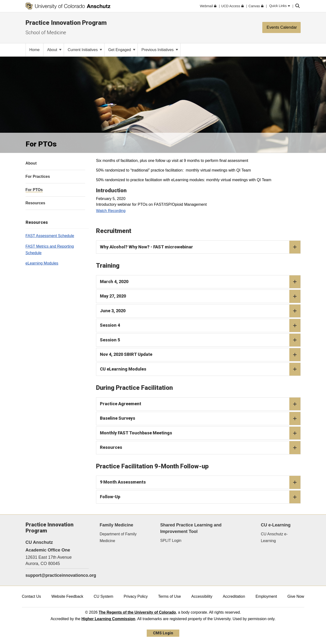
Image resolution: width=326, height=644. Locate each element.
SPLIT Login (171, 541)
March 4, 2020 (200, 282)
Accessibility (202, 596)
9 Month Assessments (200, 482)
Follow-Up (200, 497)
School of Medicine (46, 33)
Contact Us (31, 596)
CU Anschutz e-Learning (274, 537)
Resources (200, 448)
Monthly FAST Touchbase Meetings (200, 433)
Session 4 (200, 325)
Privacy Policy (136, 596)
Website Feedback (67, 596)
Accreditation (234, 596)
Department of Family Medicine (118, 537)
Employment (266, 596)
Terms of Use (169, 596)
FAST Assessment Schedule (50, 236)
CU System (103, 596)
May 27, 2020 (200, 296)
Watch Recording (111, 211)
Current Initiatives (85, 50)
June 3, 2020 (200, 311)
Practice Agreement (200, 404)
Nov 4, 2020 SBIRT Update (200, 355)
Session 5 (200, 340)
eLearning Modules (42, 263)
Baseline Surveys (200, 418)
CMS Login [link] (163, 633)
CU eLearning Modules (200, 369)
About (54, 50)
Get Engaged (122, 50)
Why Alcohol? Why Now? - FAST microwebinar (200, 247)
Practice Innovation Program (66, 23)
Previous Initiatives (160, 50)
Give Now (296, 596)
